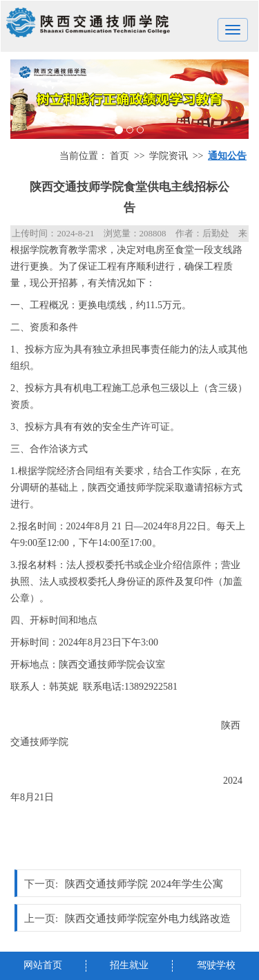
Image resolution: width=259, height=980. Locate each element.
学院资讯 (169, 156)
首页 (119, 156)
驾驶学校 (216, 965)
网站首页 (43, 965)
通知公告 (227, 156)
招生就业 (129, 965)
